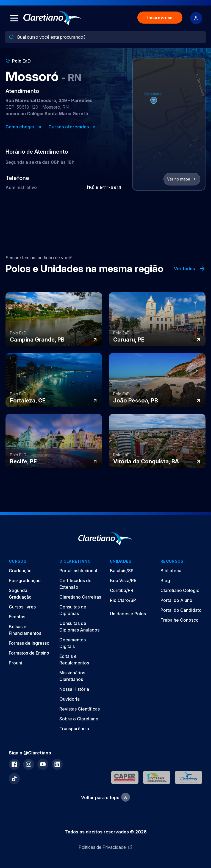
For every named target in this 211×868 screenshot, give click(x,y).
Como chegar (24, 127)
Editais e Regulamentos (74, 660)
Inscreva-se (160, 18)
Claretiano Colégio (180, 590)
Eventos (17, 617)
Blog (165, 580)
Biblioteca (171, 571)
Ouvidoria (70, 699)
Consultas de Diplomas (73, 610)
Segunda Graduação (20, 594)
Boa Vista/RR (123, 580)
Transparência (74, 729)
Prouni (15, 663)
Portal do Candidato (181, 610)
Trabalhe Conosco (180, 620)
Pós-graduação (25, 580)
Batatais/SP (122, 571)
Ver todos (190, 269)
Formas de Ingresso (29, 643)
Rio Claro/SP (123, 600)
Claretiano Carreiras (80, 597)
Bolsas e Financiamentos (25, 630)
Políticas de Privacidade (105, 847)
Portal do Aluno (176, 600)
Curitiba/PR (122, 590)
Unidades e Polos (128, 614)
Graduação (20, 571)
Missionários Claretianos (72, 676)
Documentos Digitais (73, 643)
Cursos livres (22, 607)
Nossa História (74, 689)
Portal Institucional (78, 571)
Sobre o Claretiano (79, 719)
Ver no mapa (182, 179)
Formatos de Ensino (29, 653)
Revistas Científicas (80, 709)
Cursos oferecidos (72, 127)
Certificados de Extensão (75, 584)
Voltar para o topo (105, 797)
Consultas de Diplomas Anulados (79, 627)
